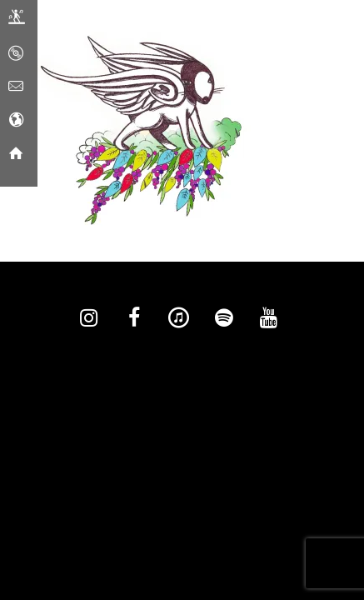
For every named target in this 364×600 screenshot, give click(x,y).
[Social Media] (16, 121)
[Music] (16, 54)
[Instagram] (89, 318)
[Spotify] (224, 318)
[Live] (17, 21)
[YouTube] (269, 318)
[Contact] (16, 87)
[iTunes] (179, 318)
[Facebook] (134, 318)
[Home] (16, 154)
